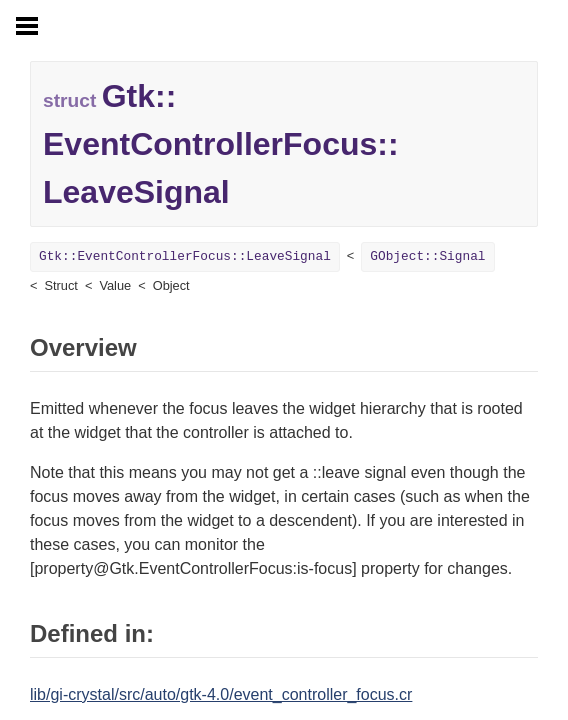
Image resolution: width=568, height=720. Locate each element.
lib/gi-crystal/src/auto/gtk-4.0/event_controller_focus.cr (221, 694)
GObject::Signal (427, 256)
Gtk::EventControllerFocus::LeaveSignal (185, 256)
